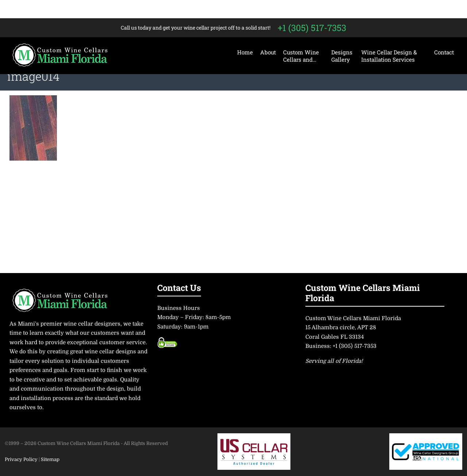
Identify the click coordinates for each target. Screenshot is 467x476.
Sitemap (50, 459)
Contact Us (179, 287)
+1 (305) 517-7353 (312, 28)
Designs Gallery (342, 56)
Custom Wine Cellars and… (301, 56)
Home (245, 52)
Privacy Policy (22, 459)
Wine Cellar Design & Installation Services (389, 56)
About (268, 52)
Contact (444, 52)
